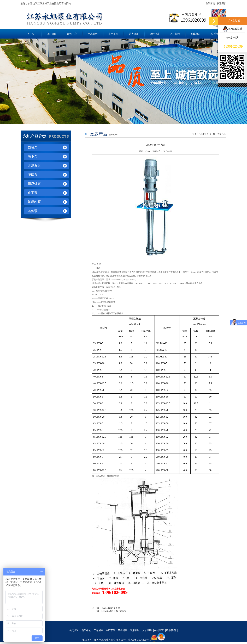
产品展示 (93, 34)
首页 (194, 134)
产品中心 (203, 134)
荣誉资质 (134, 34)
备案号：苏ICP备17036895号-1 (135, 640)
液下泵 (212, 134)
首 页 (31, 34)
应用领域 (154, 34)
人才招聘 (175, 34)
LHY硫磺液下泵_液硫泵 (114, 611)
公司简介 (51, 34)
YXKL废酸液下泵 (111, 608)
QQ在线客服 (232, 29)
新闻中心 (72, 34)
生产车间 (113, 34)
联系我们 (222, 4)
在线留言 (210, 4)
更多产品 (221, 134)
